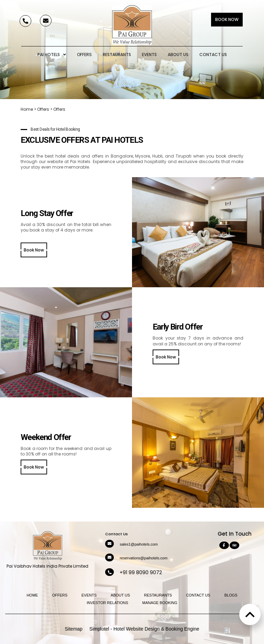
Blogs (231, 595)
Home (27, 109)
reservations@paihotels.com (144, 558)
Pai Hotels (52, 55)
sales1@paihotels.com (139, 544)
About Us (178, 55)
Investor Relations (107, 603)
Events (149, 55)
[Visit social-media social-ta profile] (234, 545)
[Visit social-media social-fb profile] (224, 545)
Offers (84, 55)
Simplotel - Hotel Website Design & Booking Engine (144, 629)
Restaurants (117, 55)
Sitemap (74, 629)
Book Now (227, 19)
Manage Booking (160, 603)
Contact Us (213, 55)
